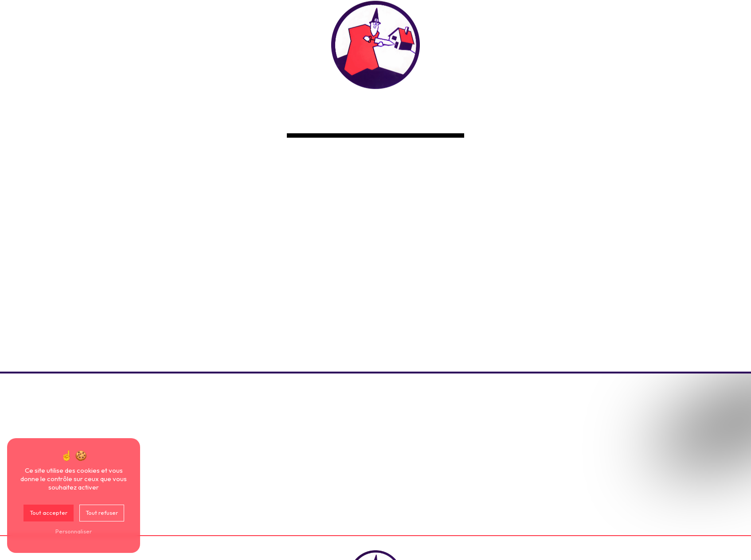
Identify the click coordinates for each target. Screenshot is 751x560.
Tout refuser (102, 513)
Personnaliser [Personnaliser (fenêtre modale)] (74, 531)
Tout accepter (49, 513)
